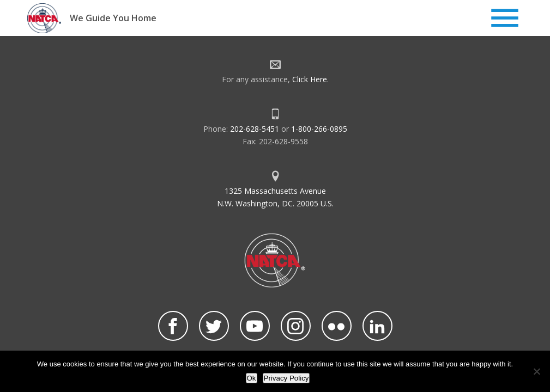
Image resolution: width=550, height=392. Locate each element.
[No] (536, 371)
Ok (252, 378)
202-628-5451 (255, 129)
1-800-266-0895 (319, 129)
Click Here (310, 79)
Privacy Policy (286, 378)
